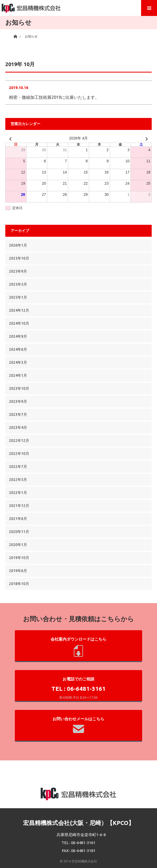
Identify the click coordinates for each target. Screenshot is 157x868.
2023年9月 (18, 401)
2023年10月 (19, 388)
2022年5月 (18, 480)
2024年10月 (19, 323)
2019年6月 (18, 571)
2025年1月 (18, 297)
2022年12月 (19, 441)
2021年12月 (19, 506)
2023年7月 (18, 414)
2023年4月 (18, 427)
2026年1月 (18, 245)
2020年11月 (19, 532)
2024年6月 (18, 349)
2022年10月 (19, 454)
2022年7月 (18, 467)
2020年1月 (18, 545)
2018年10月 (19, 584)
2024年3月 (18, 362)
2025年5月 (18, 284)
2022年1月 (18, 493)
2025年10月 (19, 258)
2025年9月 (18, 271)
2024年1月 (18, 375)
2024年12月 (19, 310)
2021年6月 (18, 519)
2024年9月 (18, 336)
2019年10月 (19, 558)
